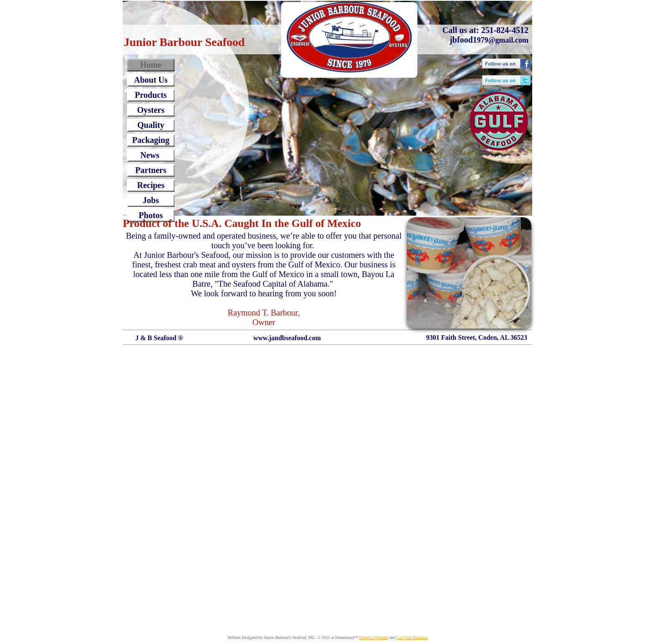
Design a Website (373, 638)
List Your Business (412, 638)
